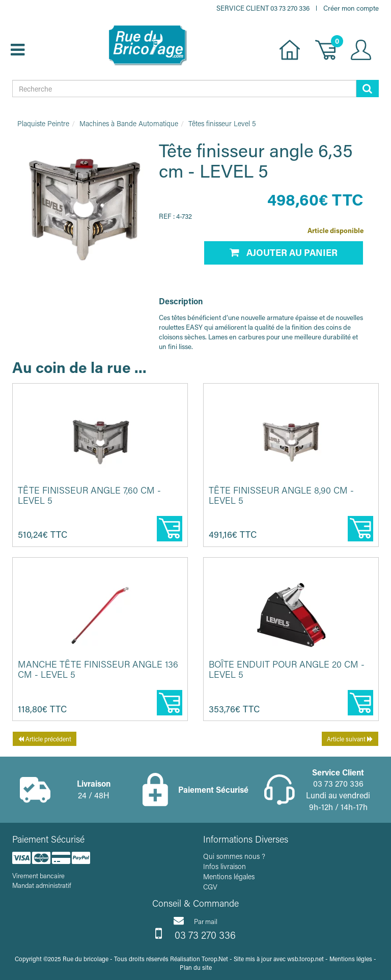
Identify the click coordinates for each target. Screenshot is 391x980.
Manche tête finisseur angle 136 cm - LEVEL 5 (98, 669)
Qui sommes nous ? (234, 856)
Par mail (195, 920)
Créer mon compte (351, 8)
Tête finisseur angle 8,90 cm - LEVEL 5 (281, 495)
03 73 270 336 (195, 934)
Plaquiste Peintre (43, 123)
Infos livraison (225, 866)
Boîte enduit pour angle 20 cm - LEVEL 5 (287, 669)
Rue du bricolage (86, 959)
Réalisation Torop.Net (199, 959)
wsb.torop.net (305, 959)
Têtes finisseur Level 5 (222, 123)
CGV (210, 887)
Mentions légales (229, 876)
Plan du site (196, 967)
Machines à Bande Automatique (129, 123)
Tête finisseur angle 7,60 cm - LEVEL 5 (89, 495)
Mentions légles (351, 959)
